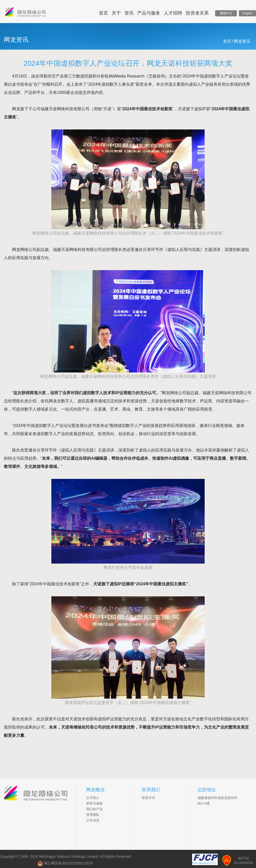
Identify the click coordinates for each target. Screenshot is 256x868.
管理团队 (93, 815)
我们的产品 (94, 809)
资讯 (129, 13)
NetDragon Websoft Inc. (39, 794)
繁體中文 (226, 13)
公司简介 (93, 798)
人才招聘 (173, 13)
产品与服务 (149, 13)
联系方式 (148, 798)
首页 (103, 13)
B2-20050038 (243, 863)
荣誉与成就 (94, 803)
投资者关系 (197, 13)
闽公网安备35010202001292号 (65, 863)
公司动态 (93, 820)
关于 (116, 13)
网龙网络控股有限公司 (26, 13)
